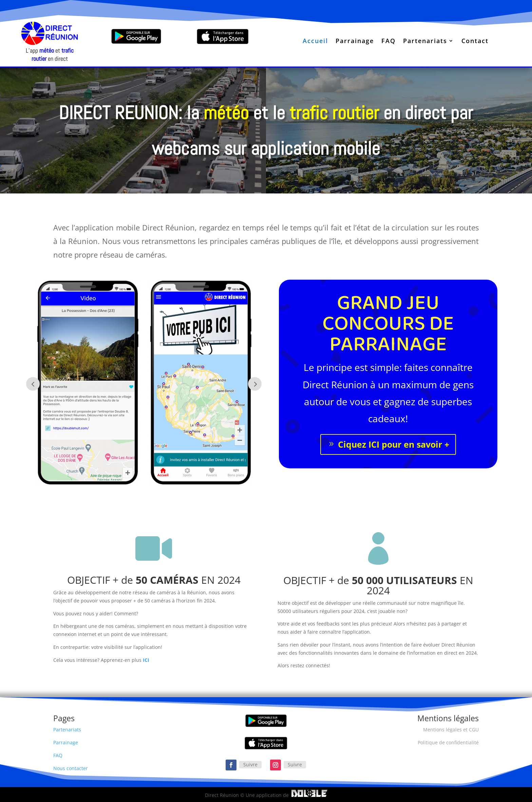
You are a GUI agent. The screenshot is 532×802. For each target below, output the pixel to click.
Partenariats (425, 42)
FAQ (388, 42)
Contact (475, 42)
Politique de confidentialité (448, 742)
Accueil (315, 42)
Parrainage (355, 42)
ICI (146, 660)
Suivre (250, 764)
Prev (33, 384)
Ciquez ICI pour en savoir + (394, 444)
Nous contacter (71, 768)
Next (255, 384)
